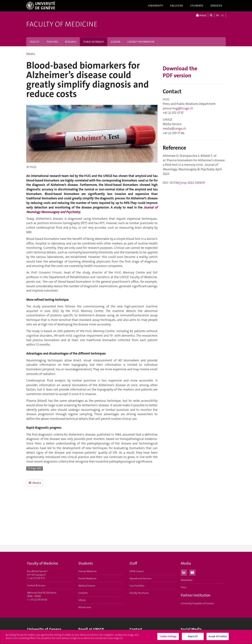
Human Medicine (87, 571)
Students (197, 6)
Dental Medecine (87, 578)
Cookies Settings (168, 636)
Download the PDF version (180, 72)
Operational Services (140, 578)
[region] (126, 637)
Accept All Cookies (218, 636)
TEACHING (52, 42)
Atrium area (85, 607)
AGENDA (116, 42)
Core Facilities (137, 586)
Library (82, 600)
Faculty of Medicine (62, 24)
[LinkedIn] (184, 572)
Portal (201, 15)
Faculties (177, 6)
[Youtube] (192, 572)
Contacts (83, 593)
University (156, 6)
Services (216, 6)
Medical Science (87, 586)
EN (222, 15)
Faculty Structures (139, 593)
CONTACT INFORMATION (141, 42)
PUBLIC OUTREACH (94, 42)
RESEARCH (71, 42)
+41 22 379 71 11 (37, 578)
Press (184, 587)
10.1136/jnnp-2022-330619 (187, 183)
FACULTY (35, 42)
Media (31, 54)
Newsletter (187, 580)
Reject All (193, 636)
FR (218, 15)
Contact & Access (36, 585)
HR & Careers (137, 571)
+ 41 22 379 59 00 (38, 600)
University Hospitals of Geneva (197, 603)
